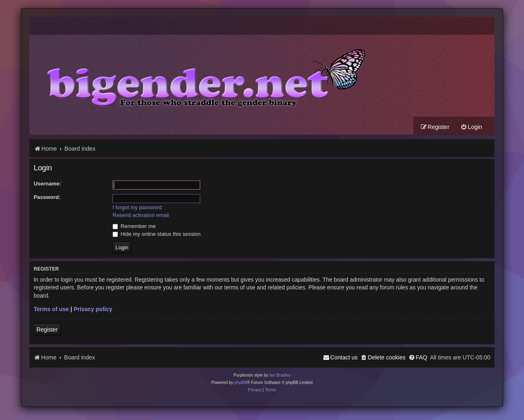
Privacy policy (93, 309)
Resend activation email (141, 215)
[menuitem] (471, 127)
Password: (47, 197)
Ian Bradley (280, 375)
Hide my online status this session (157, 234)
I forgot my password (137, 207)
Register (47, 330)
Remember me (134, 226)
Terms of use (51, 309)
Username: (47, 184)
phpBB (241, 383)
